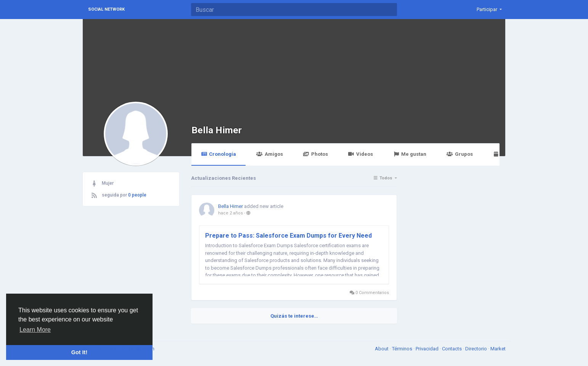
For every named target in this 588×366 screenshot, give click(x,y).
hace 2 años (231, 213)
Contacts (452, 349)
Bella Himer (217, 130)
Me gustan (410, 154)
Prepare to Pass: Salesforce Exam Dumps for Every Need (288, 236)
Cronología (218, 154)
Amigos (269, 154)
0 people (137, 195)
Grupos (459, 154)
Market (498, 349)
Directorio (477, 349)
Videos (361, 154)
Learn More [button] (35, 330)
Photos (316, 154)
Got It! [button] (79, 352)
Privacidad (428, 349)
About (382, 349)
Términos (403, 349)
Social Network (106, 9)
